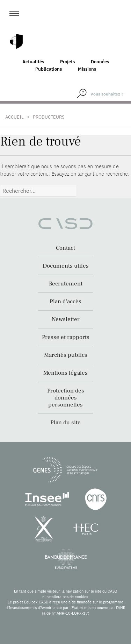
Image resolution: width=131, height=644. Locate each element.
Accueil (14, 117)
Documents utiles (66, 266)
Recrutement (66, 284)
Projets (67, 62)
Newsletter (66, 319)
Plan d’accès (65, 302)
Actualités (33, 62)
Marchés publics (66, 355)
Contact (65, 248)
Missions (87, 69)
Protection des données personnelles (66, 398)
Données (100, 62)
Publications (49, 69)
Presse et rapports (66, 337)
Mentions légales (65, 373)
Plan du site (65, 423)
